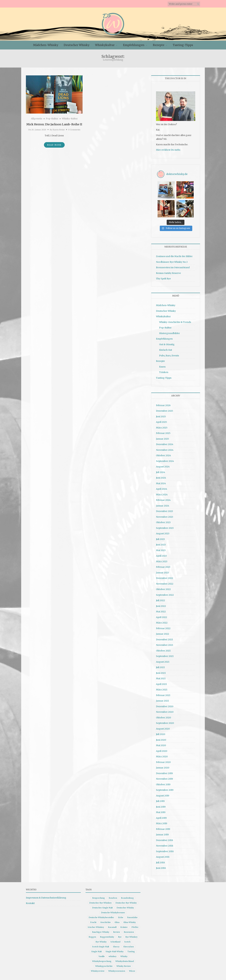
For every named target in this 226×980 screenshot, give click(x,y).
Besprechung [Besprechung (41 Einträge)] (99, 898)
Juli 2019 (160, 801)
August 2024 (163, 467)
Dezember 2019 (164, 773)
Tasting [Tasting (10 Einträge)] (131, 951)
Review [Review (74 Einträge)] (117, 932)
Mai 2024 (161, 483)
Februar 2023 (163, 567)
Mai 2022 (161, 612)
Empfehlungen (134, 45)
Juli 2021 (160, 667)
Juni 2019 (161, 807)
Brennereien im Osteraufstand (173, 267)
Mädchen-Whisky (46, 45)
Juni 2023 (161, 545)
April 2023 (161, 556)
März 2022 (162, 623)
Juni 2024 (161, 478)
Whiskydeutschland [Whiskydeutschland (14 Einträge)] (125, 961)
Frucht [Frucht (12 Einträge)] (93, 922)
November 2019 (164, 779)
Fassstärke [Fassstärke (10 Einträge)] (132, 917)
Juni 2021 (161, 673)
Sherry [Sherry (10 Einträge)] (116, 947)
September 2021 (165, 656)
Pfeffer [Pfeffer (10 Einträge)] (135, 927)
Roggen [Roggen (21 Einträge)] (92, 937)
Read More (54, 145)
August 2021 (163, 662)
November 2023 (165, 517)
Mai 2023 (161, 550)
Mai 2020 (161, 745)
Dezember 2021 (164, 640)
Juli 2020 (161, 734)
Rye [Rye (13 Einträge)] (120, 937)
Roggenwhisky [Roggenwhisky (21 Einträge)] (107, 937)
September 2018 (165, 851)
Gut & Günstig (167, 344)
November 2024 (165, 450)
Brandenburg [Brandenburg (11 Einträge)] (127, 898)
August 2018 (163, 857)
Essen (162, 367)
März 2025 (162, 428)
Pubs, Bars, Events (169, 356)
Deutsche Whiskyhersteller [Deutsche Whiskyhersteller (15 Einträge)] (101, 917)
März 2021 (162, 690)
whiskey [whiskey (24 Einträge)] (113, 956)
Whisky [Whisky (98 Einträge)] (124, 956)
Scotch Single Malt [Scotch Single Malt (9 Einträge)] (101, 947)
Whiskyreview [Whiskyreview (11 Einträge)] (98, 971)
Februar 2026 (163, 405)
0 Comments (74, 130)
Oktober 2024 (163, 455)
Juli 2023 (160, 539)
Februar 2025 (163, 433)
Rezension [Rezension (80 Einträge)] (129, 932)
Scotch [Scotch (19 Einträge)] (127, 942)
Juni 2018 (161, 868)
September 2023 (165, 528)
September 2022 (165, 595)
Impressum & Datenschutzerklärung (46, 898)
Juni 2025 (161, 416)
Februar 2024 (163, 500)
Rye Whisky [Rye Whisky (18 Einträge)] (101, 942)
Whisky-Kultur (70, 119)
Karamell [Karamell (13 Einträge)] (112, 927)
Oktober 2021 (163, 651)
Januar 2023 (162, 573)
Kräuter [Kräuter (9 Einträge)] (124, 927)
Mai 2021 (161, 678)
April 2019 (161, 818)
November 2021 (165, 645)
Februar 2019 (163, 829)
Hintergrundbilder (169, 333)
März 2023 (162, 561)
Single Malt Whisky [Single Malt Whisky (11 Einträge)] (115, 951)
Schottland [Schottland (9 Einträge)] (115, 942)
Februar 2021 (163, 695)
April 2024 (162, 489)
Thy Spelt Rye (163, 279)
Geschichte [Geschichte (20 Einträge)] (105, 922)
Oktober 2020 (163, 718)
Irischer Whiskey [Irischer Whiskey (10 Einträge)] (96, 927)
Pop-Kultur (52, 119)
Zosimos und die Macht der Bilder (174, 256)
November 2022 (165, 584)
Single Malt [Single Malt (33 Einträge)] (97, 951)
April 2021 (161, 684)
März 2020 (162, 757)
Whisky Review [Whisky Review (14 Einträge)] (124, 966)
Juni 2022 (161, 606)
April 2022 (161, 617)
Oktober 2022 (163, 589)
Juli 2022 (160, 600)
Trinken (164, 372)
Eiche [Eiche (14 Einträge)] (121, 917)
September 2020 (165, 723)
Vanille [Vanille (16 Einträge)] (102, 956)
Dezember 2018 (164, 840)
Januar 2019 (162, 835)
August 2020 (163, 729)
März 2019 (162, 823)
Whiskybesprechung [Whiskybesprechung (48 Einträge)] (102, 961)
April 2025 (161, 422)
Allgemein (37, 119)
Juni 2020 (161, 740)
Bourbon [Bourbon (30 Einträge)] (113, 898)
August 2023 (163, 534)
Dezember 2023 (164, 511)
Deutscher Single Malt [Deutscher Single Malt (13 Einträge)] (102, 908)
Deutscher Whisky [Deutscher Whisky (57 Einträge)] (125, 908)
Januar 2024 (163, 506)
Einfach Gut (166, 350)
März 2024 (162, 495)
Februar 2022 (163, 628)
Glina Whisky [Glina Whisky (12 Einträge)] (130, 922)
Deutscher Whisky (77, 45)
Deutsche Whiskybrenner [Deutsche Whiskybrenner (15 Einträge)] (113, 913)
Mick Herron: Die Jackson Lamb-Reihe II (54, 124)
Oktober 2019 (163, 784)
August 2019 (163, 796)
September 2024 (165, 461)
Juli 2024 (161, 472)
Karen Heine (59, 130)
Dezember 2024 (165, 444)
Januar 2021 (162, 701)
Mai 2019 (161, 812)
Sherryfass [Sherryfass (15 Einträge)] (129, 947)
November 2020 (165, 712)
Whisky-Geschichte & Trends (175, 322)
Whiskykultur (105, 45)
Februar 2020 (163, 762)
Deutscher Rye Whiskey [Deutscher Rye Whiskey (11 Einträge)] (100, 903)
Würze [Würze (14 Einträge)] (132, 971)
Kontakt (30, 903)
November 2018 (165, 846)
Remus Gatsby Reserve (168, 273)
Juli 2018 (160, 863)
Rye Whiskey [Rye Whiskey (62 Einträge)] (131, 937)
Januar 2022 (163, 634)
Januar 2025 (163, 439)
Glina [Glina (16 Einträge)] (117, 922)
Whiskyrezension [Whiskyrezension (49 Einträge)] (117, 971)
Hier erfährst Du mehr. (168, 150)
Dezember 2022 (165, 578)
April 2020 (162, 751)
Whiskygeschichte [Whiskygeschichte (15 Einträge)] (104, 966)
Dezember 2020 (165, 706)
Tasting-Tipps (183, 45)
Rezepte (159, 45)
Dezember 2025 (165, 411)
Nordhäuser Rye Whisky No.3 (172, 262)
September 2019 (165, 790)
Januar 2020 (163, 768)
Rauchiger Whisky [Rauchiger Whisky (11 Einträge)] (101, 932)
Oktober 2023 (163, 522)
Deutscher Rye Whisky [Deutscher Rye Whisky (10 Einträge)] (126, 903)
